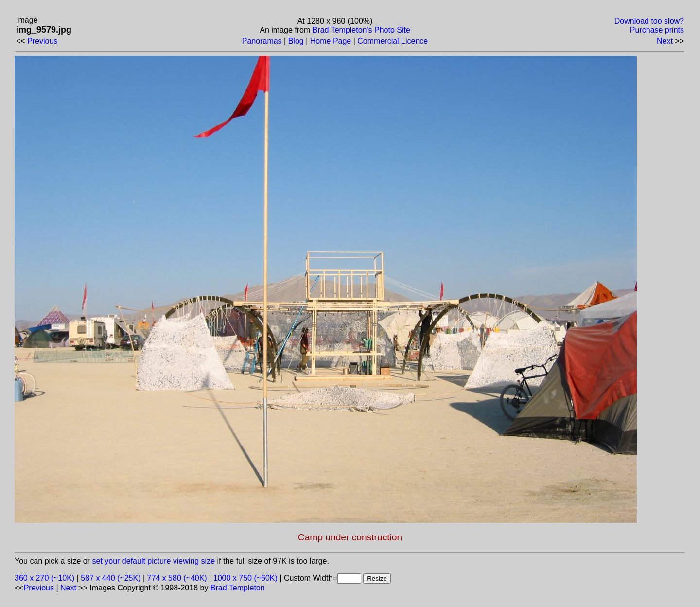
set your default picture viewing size (154, 561)
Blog (296, 41)
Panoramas (262, 41)
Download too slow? (649, 21)
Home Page (331, 41)
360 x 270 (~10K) (44, 578)
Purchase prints (657, 30)
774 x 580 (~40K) (177, 578)
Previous (42, 41)
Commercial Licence (393, 41)
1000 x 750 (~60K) (245, 578)
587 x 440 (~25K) (111, 578)
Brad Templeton (238, 588)
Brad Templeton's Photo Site (361, 30)
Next (665, 41)
